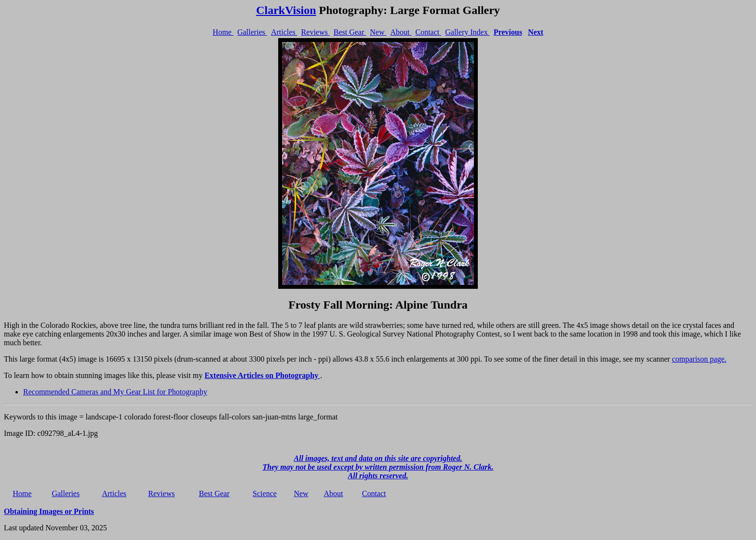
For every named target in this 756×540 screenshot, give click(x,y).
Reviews (316, 32)
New (378, 32)
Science (265, 493)
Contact (428, 32)
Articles (284, 32)
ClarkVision (286, 10)
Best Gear (350, 32)
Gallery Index (467, 32)
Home (223, 32)
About (401, 32)
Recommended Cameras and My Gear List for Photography (115, 392)
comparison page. (699, 359)
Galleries (252, 32)
